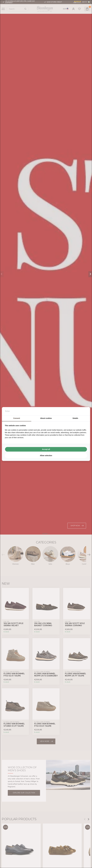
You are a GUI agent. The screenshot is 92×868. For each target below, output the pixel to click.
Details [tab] (75, 418)
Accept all (46, 449)
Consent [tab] (17, 418)
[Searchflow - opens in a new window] (84, 411)
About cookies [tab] (46, 418)
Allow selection (46, 456)
